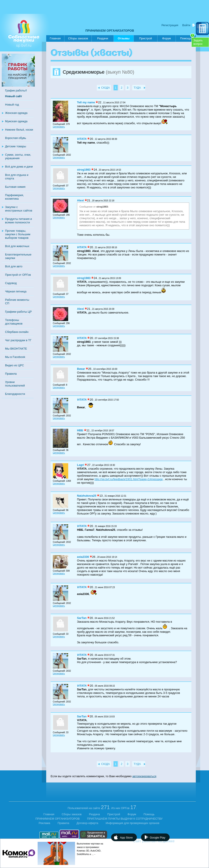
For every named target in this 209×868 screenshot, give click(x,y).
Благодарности (15, 394)
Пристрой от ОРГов (18, 275)
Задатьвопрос (198, 42)
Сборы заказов (78, 38)
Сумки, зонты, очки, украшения (18, 156)
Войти (186, 25)
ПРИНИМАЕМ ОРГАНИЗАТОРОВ (110, 31)
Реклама (44, 823)
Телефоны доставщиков (14, 322)
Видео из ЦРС (15, 365)
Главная (55, 38)
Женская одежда (16, 113)
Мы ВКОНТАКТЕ (16, 349)
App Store (126, 838)
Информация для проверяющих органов (132, 823)
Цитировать (59, 127)
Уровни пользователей (15, 384)
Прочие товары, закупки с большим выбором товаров (18, 234)
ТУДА (137, 88)
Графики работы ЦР (18, 312)
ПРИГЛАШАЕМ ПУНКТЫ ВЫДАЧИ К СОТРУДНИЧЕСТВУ (125, 819)
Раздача (95, 814)
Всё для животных (17, 246)
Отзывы (124, 39)
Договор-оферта (87, 823)
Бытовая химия (15, 187)
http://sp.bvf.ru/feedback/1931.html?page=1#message (128, 479)
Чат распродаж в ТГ (18, 340)
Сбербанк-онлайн (17, 332)
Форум (167, 38)
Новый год (12, 105)
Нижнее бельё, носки (19, 130)
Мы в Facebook (15, 357)
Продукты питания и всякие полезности (18, 221)
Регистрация (170, 25)
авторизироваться (144, 776)
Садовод (11, 283)
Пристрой (145, 38)
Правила (11, 374)
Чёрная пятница (16, 291)
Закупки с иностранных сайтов (19, 209)
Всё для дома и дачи (19, 167)
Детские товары (16, 146)
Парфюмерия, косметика (14, 197)
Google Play (158, 838)
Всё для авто (14, 266)
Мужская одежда (16, 121)
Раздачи (103, 38)
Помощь (187, 38)
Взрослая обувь (16, 138)
